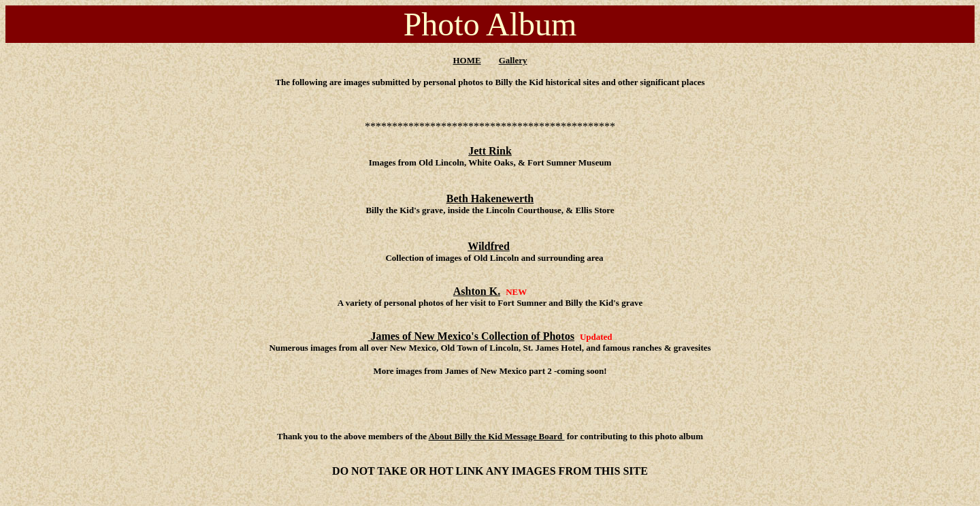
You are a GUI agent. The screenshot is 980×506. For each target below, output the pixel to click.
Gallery (513, 60)
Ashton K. (477, 291)
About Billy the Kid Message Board (496, 436)
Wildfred (489, 246)
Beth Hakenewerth (490, 199)
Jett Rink (490, 151)
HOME (467, 60)
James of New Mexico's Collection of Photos (471, 336)
